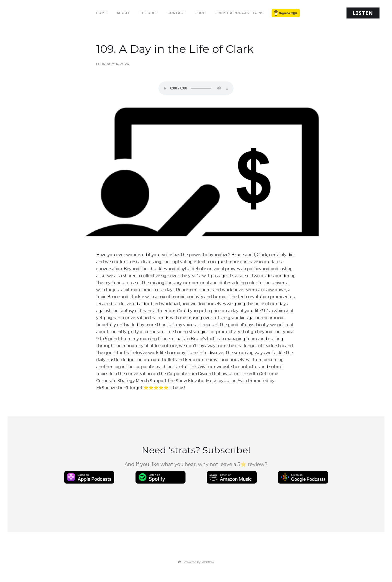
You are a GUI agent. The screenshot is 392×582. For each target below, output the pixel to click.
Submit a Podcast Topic (240, 13)
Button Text (285, 13)
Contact (176, 13)
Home (101, 13)
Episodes (149, 13)
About (123, 13)
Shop (200, 13)
